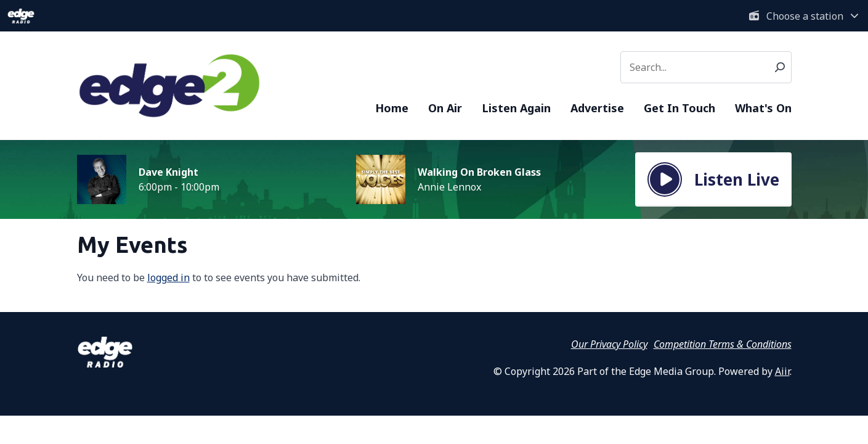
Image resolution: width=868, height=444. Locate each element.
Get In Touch (679, 108)
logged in (168, 277)
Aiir (782, 371)
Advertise (597, 108)
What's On (763, 108)
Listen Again (516, 108)
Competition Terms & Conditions (723, 344)
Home (392, 108)
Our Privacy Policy (609, 344)
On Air (445, 108)
